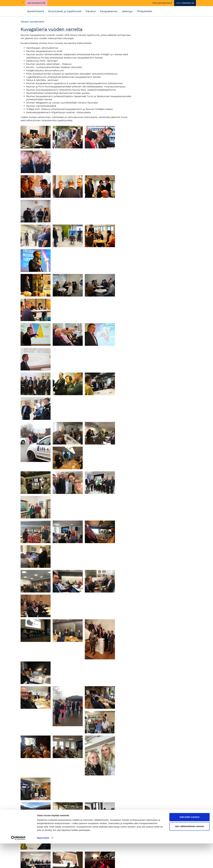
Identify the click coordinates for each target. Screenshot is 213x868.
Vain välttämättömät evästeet (189, 851)
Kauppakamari (109, 11)
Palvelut (91, 11)
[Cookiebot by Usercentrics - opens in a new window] (18, 862)
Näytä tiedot (43, 862)
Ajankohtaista (35, 11)
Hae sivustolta (36, 3)
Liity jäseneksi (185, 3)
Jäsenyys (127, 11)
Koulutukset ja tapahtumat (65, 11)
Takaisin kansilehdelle (32, 22)
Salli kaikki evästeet (190, 842)
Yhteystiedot (145, 11)
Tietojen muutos (162, 3)
